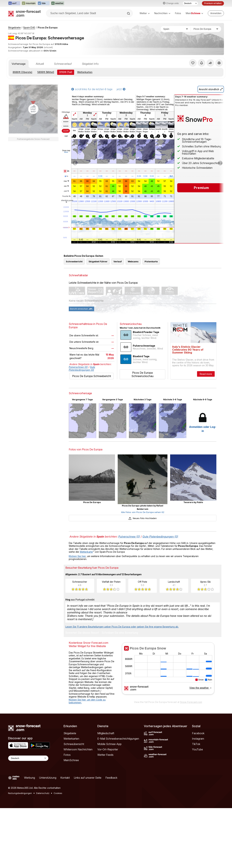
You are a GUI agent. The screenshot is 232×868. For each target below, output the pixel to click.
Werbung (30, 778)
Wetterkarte (86, 552)
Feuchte (66, 196)
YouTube (197, 749)
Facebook (198, 733)
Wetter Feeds (105, 755)
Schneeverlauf (63, 64)
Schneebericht (74, 261)
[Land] (176, 29)
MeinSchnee (71, 760)
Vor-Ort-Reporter (108, 749)
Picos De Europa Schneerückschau (142, 374)
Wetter (145, 13)
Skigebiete (14, 28)
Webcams (133, 261)
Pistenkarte (151, 261)
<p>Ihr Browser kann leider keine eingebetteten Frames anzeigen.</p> (168, 670)
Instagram (198, 739)
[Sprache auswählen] (190, 3)
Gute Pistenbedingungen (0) (82, 368)
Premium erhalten (213, 3)
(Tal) (66, 72)
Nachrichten (162, 13)
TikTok (196, 744)
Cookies (58, 793)
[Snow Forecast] (24, 13)
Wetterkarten (85, 72)
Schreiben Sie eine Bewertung (120, 633)
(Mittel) (46, 72)
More (66, 152)
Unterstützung (48, 778)
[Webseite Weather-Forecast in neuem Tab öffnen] (58, 3)
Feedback (111, 778)
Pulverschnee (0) (78, 367)
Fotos (178, 13)
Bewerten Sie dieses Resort (82, 633)
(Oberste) (22, 72)
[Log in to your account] (216, 13)
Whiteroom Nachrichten (78, 749)
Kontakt (65, 778)
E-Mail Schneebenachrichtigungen (118, 739)
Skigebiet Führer (98, 261)
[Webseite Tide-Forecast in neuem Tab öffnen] (44, 3)
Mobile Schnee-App (109, 744)
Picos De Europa (48, 28)
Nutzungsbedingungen (20, 793)
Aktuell (40, 64)
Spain (29, 28)
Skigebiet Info (90, 64)
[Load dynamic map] (33, 109)
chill (66, 191)
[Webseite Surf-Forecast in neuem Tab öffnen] (14, 3)
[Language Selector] (28, 758)
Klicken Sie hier (77, 556)
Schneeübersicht (74, 744)
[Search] (129, 13)
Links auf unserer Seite (88, 778)
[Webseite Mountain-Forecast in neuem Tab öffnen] (29, 3)
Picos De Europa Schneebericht (92, 376)
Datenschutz (43, 793)
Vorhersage (19, 64)
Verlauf (118, 261)
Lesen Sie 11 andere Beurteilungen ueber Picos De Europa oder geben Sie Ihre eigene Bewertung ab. (122, 627)
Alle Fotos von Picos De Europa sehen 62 (143, 512)
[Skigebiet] (206, 29)
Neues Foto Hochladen (142, 518)
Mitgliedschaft (106, 733)
